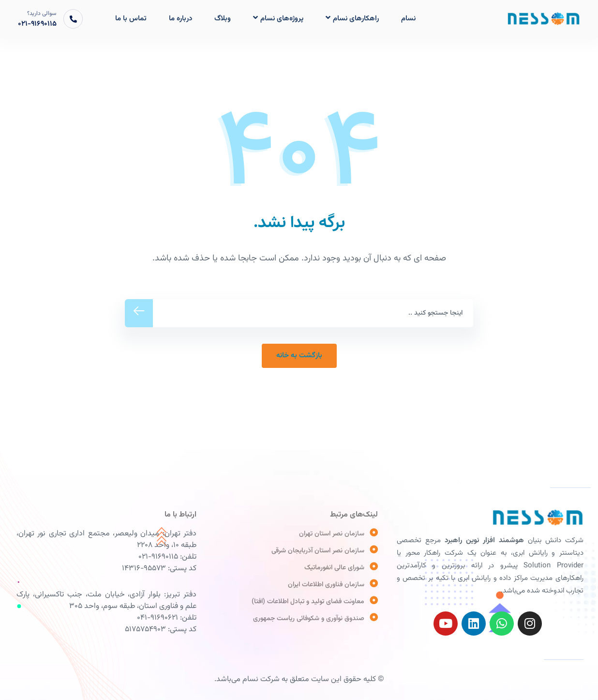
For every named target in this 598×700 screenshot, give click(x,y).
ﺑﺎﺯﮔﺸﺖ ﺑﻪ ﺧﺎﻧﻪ (299, 356)
